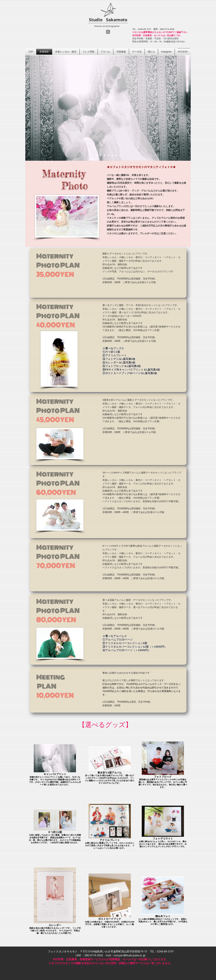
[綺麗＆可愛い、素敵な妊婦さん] (108, 155)
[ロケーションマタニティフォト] (101, 155)
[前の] (30, 108)
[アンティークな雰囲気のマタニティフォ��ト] (112, 155)
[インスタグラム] (108, 32)
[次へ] (186, 108)
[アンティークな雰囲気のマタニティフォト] (96, 155)
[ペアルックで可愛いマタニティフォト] (116, 155)
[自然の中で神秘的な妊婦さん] (105, 155)
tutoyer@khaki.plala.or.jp (130, 955)
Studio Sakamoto (108, 20)
